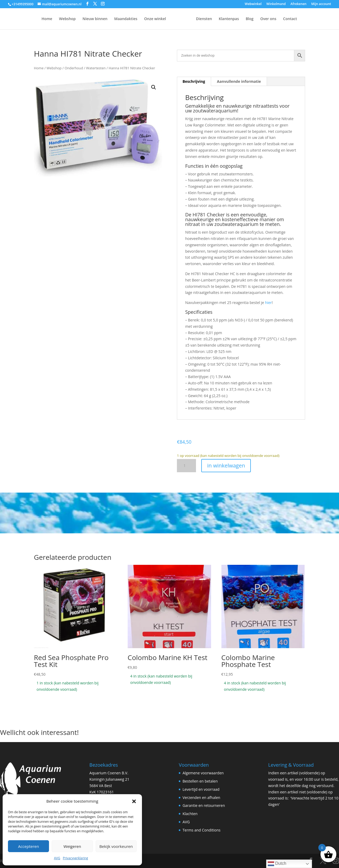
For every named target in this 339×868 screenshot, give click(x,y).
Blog (263, 19)
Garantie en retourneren (204, 805)
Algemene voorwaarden (203, 773)
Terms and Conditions (201, 830)
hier (269, 303)
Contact (303, 19)
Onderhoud (74, 68)
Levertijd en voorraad (201, 789)
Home (34, 19)
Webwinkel (253, 4)
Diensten (217, 19)
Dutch (277, 864)
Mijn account (321, 4)
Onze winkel (142, 19)
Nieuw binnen (82, 19)
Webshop (54, 19)
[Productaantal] (186, 466)
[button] (134, 801)
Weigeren (72, 846)
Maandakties (112, 19)
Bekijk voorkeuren (116, 846)
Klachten (190, 814)
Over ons (282, 19)
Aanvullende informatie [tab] (239, 81)
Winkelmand (276, 4)
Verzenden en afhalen (201, 797)
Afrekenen (298, 4)
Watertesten (96, 68)
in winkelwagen (226, 465)
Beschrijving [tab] (194, 81)
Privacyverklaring (75, 858)
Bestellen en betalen (200, 781)
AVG (57, 858)
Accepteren (28, 846)
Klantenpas (242, 19)
